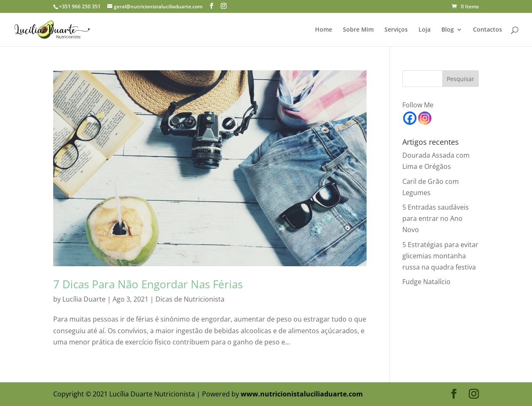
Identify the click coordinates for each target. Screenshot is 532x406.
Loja (425, 30)
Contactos (488, 30)
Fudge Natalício (426, 282)
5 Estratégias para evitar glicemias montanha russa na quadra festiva (440, 256)
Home (324, 30)
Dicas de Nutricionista (190, 299)
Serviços (396, 30)
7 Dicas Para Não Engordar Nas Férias (148, 284)
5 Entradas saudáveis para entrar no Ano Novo (436, 218)
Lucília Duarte (84, 299)
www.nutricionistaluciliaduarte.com (302, 394)
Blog (448, 30)
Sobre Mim (358, 30)
